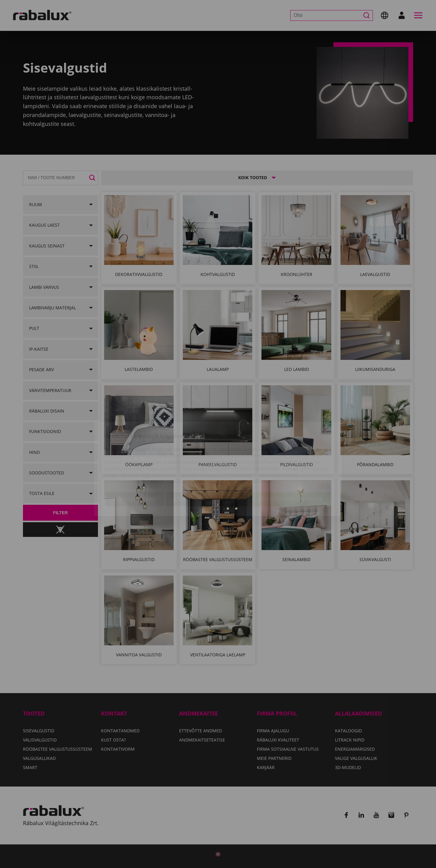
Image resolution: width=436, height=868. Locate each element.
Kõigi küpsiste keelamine (207, 464)
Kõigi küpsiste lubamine (290, 464)
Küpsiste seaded (135, 464)
